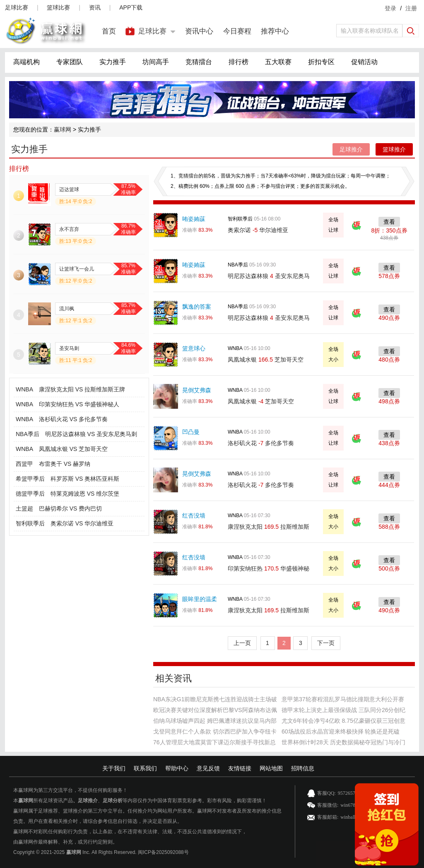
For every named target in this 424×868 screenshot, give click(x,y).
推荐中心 (275, 31)
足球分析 (113, 801)
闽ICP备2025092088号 (163, 852)
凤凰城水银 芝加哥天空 (266, 360)
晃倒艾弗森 (197, 390)
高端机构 (26, 62)
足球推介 (351, 149)
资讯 (95, 7)
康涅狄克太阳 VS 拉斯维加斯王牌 (82, 389)
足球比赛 (17, 7)
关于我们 (114, 768)
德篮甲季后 (30, 494)
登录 (390, 8)
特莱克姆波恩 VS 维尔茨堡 (85, 494)
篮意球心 (194, 348)
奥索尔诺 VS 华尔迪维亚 (82, 523)
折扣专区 (321, 62)
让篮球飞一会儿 (77, 269)
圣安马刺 (69, 348)
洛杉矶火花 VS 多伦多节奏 (73, 419)
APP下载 (131, 7)
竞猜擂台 (199, 62)
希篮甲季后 (30, 479)
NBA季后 (28, 434)
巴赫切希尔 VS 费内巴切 (70, 508)
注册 (411, 8)
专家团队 (70, 62)
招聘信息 (303, 768)
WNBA (24, 389)
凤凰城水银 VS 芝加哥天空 (73, 449)
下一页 (326, 643)
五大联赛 (278, 62)
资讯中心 (199, 31)
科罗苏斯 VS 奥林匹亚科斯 (85, 479)
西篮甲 (24, 464)
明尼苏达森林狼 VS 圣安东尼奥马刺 (91, 434)
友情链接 (240, 768)
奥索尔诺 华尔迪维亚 (258, 230)
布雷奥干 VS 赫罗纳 (65, 464)
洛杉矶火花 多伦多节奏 (261, 443)
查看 (389, 222)
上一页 (242, 643)
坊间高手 (156, 62)
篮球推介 (394, 149)
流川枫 (67, 309)
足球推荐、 (51, 811)
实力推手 (113, 62)
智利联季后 (30, 523)
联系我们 (145, 768)
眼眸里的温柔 (200, 599)
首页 (109, 31)
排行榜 (238, 62)
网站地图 (271, 768)
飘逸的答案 (197, 307)
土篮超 (24, 508)
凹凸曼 (191, 432)
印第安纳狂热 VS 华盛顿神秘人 (79, 404)
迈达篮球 (69, 189)
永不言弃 (69, 229)
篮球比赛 (58, 7)
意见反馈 (208, 768)
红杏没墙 (194, 516)
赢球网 (63, 129)
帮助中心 (177, 768)
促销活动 (364, 62)
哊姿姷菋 (194, 219)
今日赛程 (237, 31)
